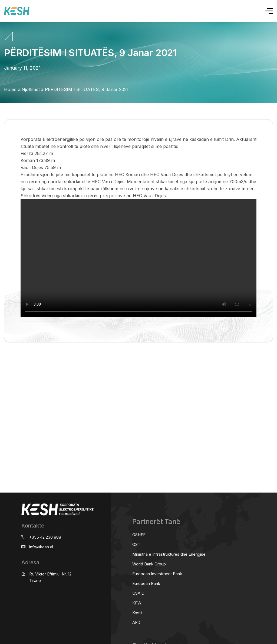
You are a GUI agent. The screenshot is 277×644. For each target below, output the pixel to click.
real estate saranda (2, 364)
